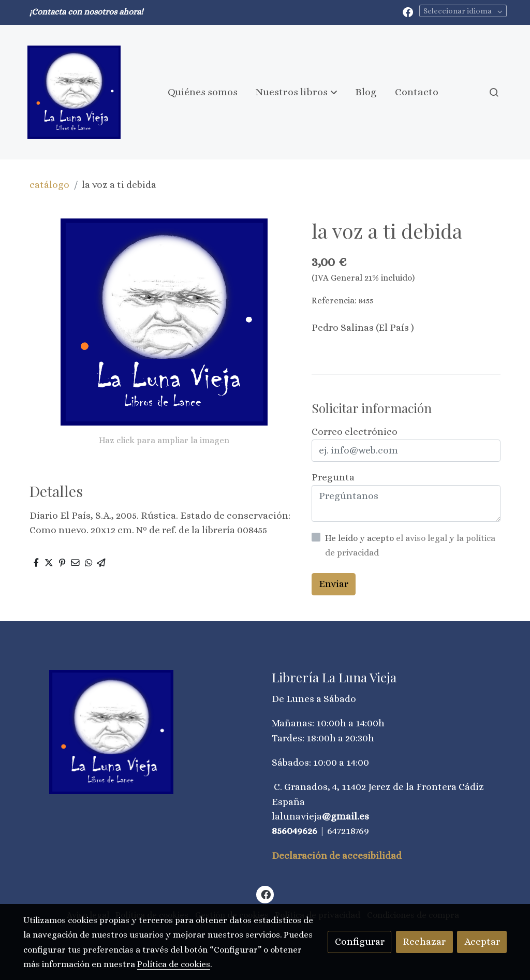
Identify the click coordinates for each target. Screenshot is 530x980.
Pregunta (333, 477)
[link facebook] (408, 11)
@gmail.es (345, 816)
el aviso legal (423, 538)
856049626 (295, 831)
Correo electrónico (355, 432)
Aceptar (482, 941)
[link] (74, 92)
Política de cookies (174, 964)
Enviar (334, 584)
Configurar (360, 941)
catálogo (49, 185)
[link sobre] (141, 732)
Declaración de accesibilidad (337, 855)
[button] (297, 92)
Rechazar (424, 941)
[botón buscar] (494, 92)
